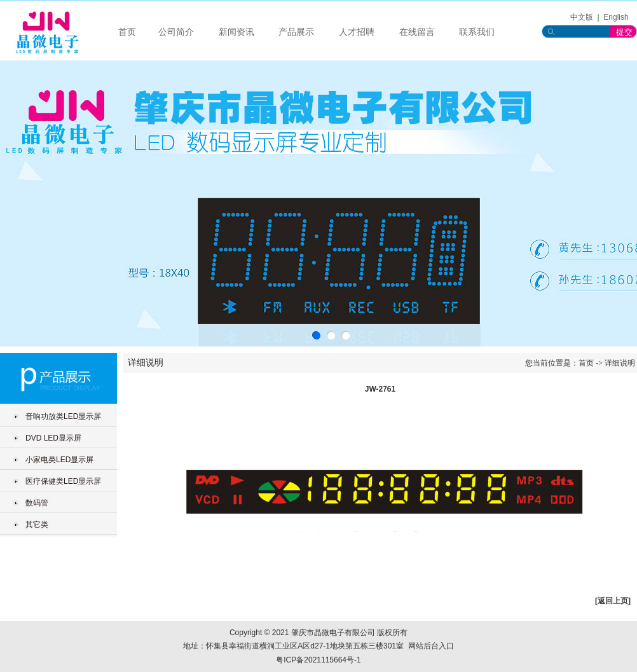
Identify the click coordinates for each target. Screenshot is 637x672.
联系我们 (477, 32)
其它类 (37, 525)
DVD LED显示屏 (53, 438)
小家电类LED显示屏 (59, 460)
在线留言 (417, 32)
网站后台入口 (431, 646)
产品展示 (296, 32)
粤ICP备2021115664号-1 (318, 660)
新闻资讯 (236, 32)
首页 (127, 32)
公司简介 (176, 32)
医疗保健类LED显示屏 (63, 481)
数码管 (37, 503)
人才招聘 (357, 32)
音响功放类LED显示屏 (63, 416)
